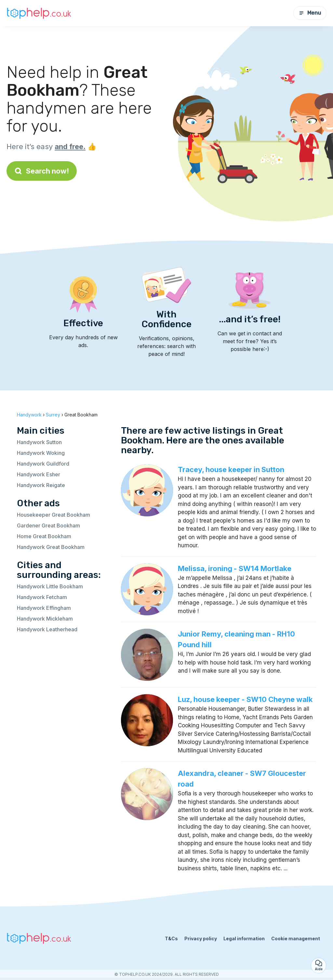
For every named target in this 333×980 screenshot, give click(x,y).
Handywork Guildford (43, 464)
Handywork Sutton (39, 442)
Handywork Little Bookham (50, 586)
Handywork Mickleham (45, 619)
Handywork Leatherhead (47, 629)
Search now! (42, 171)
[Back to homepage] (39, 13)
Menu (310, 13)
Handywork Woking (41, 453)
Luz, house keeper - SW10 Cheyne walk (245, 699)
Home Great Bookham (44, 536)
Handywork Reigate (41, 485)
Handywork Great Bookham (51, 547)
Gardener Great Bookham (48, 525)
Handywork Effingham (44, 608)
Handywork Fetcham (42, 597)
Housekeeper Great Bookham (53, 515)
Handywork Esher (39, 474)
